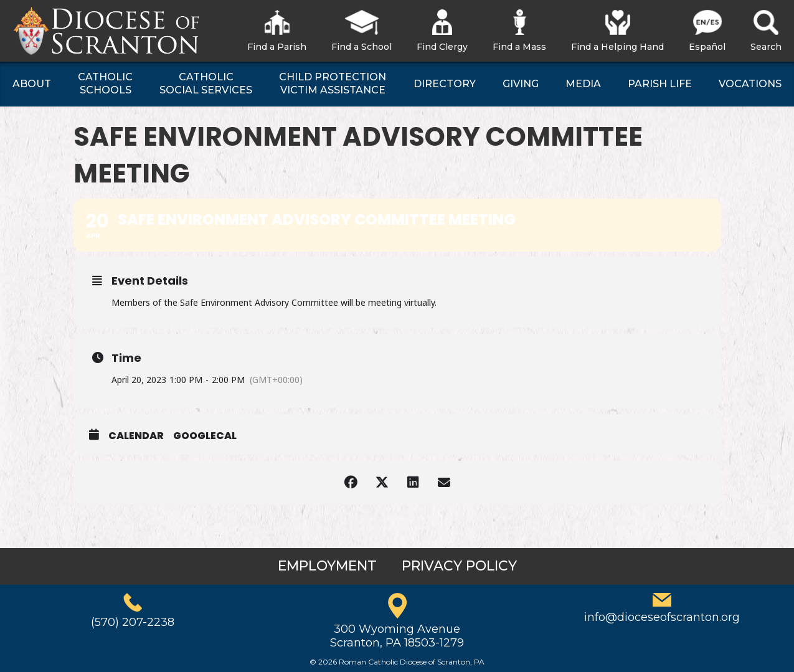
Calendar (136, 436)
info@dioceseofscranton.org (662, 617)
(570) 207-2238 (133, 622)
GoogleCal (205, 436)
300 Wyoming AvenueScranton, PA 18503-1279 (397, 636)
